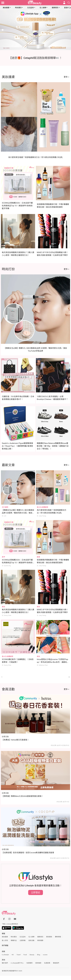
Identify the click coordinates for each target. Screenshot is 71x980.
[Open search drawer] (69, 3)
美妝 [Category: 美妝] (3, 607)
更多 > (66, 77)
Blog (39, 955)
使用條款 (38, 963)
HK (13, 955)
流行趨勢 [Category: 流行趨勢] (5, 507)
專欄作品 (14, 940)
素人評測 (5, 940)
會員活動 (31, 940)
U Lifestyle (5, 955)
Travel (19, 955)
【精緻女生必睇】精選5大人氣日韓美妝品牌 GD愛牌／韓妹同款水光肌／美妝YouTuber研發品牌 (18, 513)
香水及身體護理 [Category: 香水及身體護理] (42, 507)
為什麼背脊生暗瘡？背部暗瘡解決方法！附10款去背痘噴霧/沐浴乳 (35, 157)
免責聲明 (29, 963)
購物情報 (58, 937)
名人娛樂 (43, 8)
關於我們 (5, 963)
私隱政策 (47, 963)
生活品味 (30, 8)
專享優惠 (40, 940)
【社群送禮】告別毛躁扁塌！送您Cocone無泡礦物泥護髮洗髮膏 (28, 853)
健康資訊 (55, 8)
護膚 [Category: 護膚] (38, 557)
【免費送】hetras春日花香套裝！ (15, 740)
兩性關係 (49, 937)
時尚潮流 (18, 8)
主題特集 (23, 940)
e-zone (45, 955)
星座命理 (67, 8)
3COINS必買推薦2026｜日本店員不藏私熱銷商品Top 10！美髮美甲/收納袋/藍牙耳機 (17, 206)
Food (25, 955)
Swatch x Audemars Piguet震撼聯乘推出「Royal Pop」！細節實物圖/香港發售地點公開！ (17, 446)
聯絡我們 (56, 963)
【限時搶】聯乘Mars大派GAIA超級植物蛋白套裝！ (23, 796)
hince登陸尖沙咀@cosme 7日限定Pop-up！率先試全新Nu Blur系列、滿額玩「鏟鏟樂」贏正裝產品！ (53, 662)
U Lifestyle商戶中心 (17, 963)
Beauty (32, 955)
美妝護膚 (6, 8)
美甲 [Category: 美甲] (3, 557)
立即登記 (36, 892)
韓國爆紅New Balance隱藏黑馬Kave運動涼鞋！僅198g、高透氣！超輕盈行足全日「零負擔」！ (53, 446)
